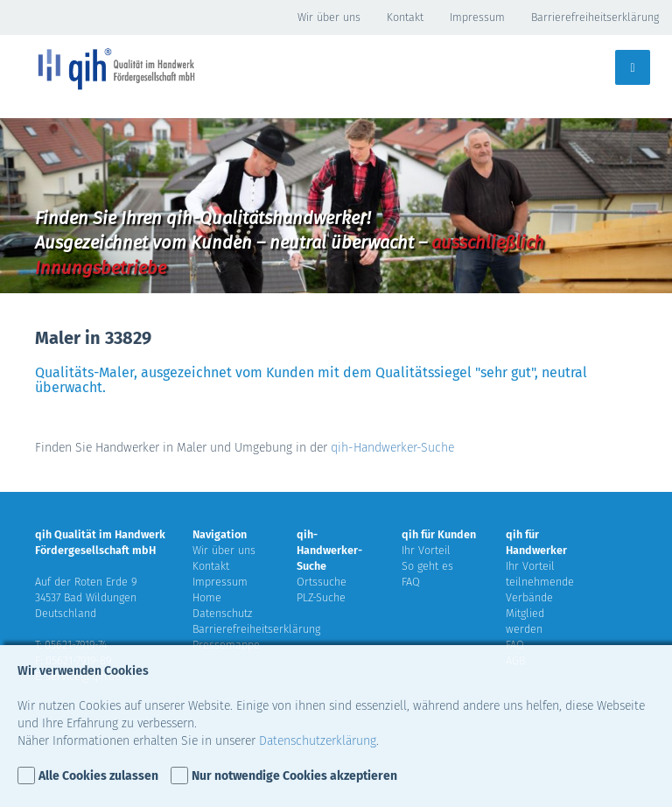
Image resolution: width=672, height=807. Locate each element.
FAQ (411, 582)
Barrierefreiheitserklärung (595, 17)
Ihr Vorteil (426, 550)
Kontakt (405, 17)
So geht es (427, 566)
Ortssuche (322, 582)
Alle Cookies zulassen (98, 776)
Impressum (477, 17)
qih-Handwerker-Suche (392, 448)
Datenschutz (222, 613)
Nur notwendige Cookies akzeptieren (294, 776)
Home (207, 597)
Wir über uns (329, 17)
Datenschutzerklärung (318, 741)
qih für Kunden (439, 534)
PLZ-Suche (321, 597)
